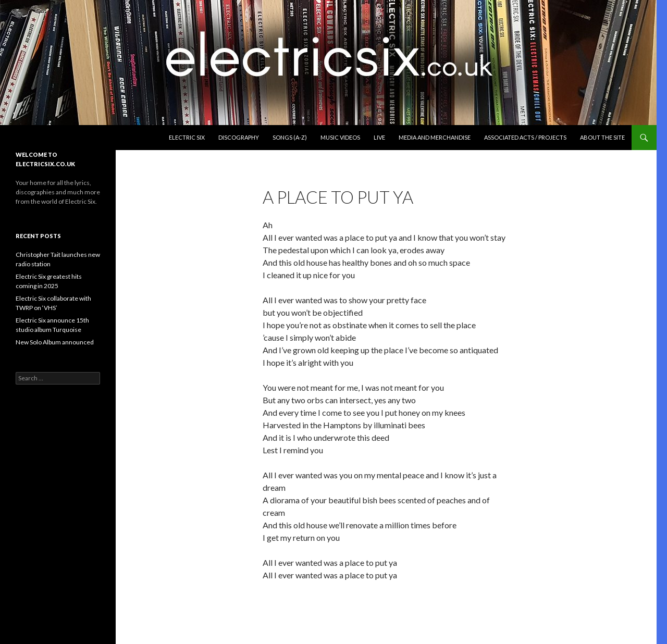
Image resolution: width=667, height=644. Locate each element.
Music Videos (340, 137)
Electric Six (187, 137)
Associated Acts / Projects (525, 137)
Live (379, 137)
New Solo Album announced (55, 342)
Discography (239, 137)
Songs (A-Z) (290, 137)
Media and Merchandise (435, 137)
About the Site (602, 137)
